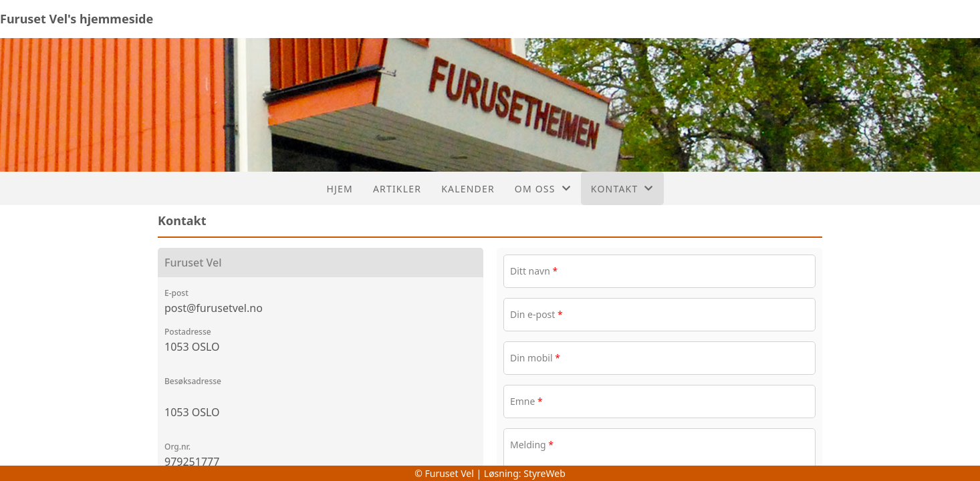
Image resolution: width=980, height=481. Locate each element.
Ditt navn (534, 271)
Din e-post (536, 314)
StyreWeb (544, 473)
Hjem (339, 189)
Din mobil (535, 358)
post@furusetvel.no (214, 308)
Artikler (397, 189)
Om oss (543, 189)
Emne (526, 401)
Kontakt (622, 189)
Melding (532, 445)
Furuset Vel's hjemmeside (77, 19)
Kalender (468, 189)
